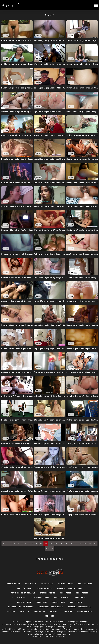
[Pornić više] (96, 5)
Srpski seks (47, 584)
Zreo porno (39, 611)
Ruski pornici (24, 602)
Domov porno (76, 602)
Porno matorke (45, 588)
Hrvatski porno (65, 584)
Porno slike (81, 597)
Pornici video (85, 584)
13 (56, 543)
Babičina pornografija (79, 607)
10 (41, 543)
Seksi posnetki (62, 597)
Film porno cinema (40, 597)
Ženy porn (67, 611)
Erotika (54, 611)
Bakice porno (59, 602)
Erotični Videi (25, 588)
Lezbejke (24, 611)
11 (46, 543)
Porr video (30, 584)
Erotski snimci (48, 593)
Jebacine (11, 611)
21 (95, 543)
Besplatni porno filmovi (69, 588)
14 (61, 543)
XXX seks (49, 616)
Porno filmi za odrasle (23, 593)
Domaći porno (13, 584)
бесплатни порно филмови (21, 607)
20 (90, 543)
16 (70, 543)
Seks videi (66, 593)
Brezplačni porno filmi (51, 607)
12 (51, 543)
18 (80, 543)
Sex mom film (19, 597)
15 (66, 543)
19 (85, 543)
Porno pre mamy (85, 611)
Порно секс (42, 602)
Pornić (39, 636)
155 (48, 548)
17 (75, 543)
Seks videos (82, 593)
